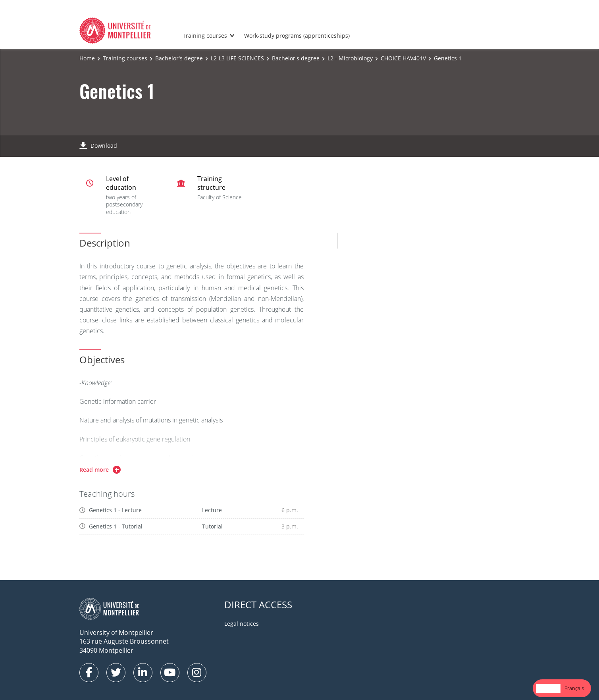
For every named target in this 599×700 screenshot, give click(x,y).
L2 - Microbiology (350, 58)
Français (574, 688)
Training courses (205, 36)
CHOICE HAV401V (403, 58)
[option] (574, 688)
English (548, 688)
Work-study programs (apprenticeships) (297, 36)
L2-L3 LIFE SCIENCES (237, 58)
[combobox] (548, 688)
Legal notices (242, 624)
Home (87, 58)
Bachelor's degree (179, 58)
